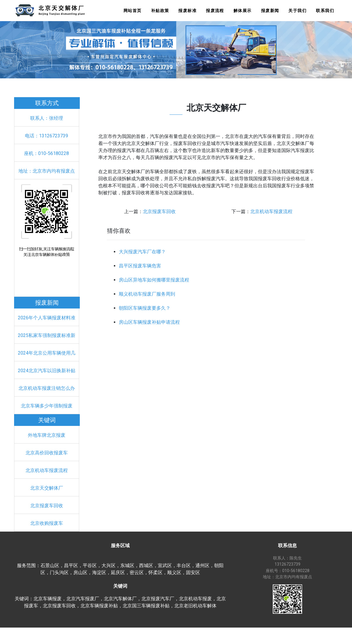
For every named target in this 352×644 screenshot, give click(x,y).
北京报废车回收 (47, 506)
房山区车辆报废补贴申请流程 (149, 322)
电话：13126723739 (46, 136)
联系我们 (325, 11)
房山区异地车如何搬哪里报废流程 (154, 280)
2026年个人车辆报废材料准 (47, 318)
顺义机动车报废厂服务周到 (147, 294)
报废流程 (215, 11)
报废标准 (187, 11)
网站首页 (133, 11)
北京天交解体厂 (47, 488)
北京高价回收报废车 (47, 453)
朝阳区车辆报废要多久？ (145, 308)
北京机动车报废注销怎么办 (47, 388)
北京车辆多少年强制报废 (47, 406)
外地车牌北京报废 (47, 435)
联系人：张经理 (47, 118)
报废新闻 (270, 11)
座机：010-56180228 (46, 153)
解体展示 (243, 11)
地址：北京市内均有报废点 (47, 171)
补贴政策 (160, 11)
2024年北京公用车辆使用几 (47, 353)
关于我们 (297, 11)
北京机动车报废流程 (47, 470)
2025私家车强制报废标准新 (47, 335)
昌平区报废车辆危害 (140, 266)
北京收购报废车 (47, 523)
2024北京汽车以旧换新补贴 (47, 371)
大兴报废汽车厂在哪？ (142, 252)
